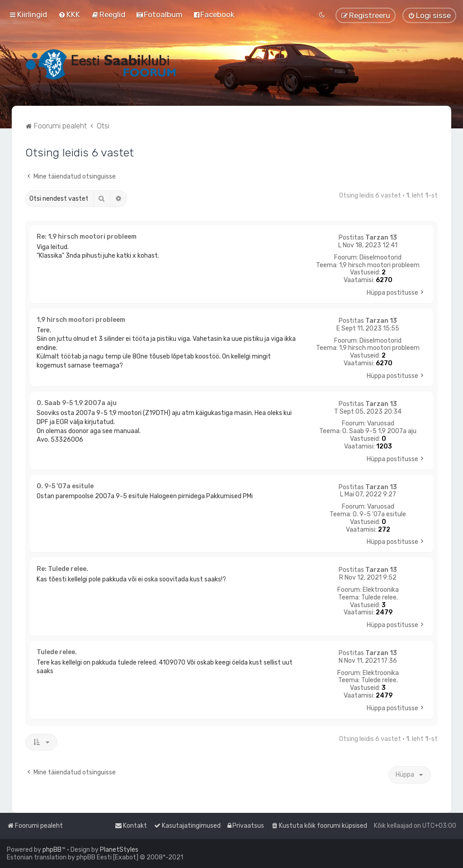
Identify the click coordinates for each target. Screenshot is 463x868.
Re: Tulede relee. (62, 569)
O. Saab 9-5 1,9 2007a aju (379, 431)
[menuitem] (69, 14)
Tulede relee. (380, 598)
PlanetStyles (119, 850)
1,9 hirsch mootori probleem (379, 265)
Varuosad (381, 424)
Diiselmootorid (380, 258)
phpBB (52, 850)
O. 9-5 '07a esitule (379, 514)
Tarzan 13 (381, 238)
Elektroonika (381, 590)
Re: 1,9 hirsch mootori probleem (87, 237)
